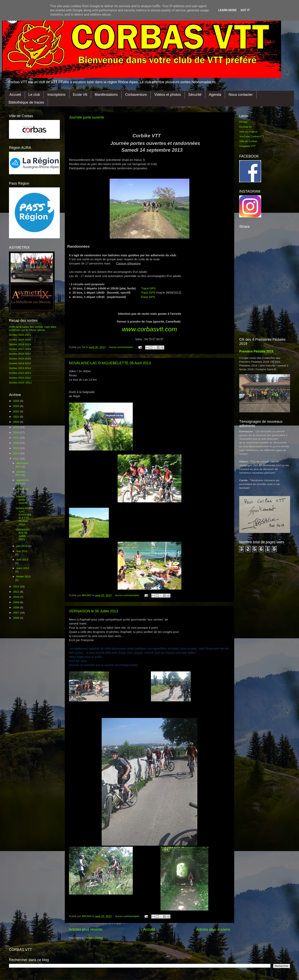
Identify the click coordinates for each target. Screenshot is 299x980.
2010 (17, 597)
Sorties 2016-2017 (20, 354)
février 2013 (23, 577)
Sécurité (195, 95)
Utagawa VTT (247, 146)
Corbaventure (136, 95)
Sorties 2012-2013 (20, 373)
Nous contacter (241, 95)
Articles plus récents (86, 929)
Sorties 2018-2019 (20, 344)
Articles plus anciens (213, 929)
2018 (17, 432)
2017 (17, 438)
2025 (17, 401)
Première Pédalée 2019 (256, 351)
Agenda (215, 95)
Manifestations (106, 95)
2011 (17, 592)
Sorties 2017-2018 (20, 349)
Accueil (15, 95)
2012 (17, 587)
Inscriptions (57, 95)
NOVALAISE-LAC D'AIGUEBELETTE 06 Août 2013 (110, 363)
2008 (17, 607)
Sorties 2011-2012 (20, 378)
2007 (17, 613)
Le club (34, 95)
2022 (17, 411)
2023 (17, 406)
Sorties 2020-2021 (20, 335)
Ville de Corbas (248, 141)
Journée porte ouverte (87, 117)
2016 (17, 443)
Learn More (227, 10)
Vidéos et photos (168, 95)
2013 (17, 459)
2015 (17, 448)
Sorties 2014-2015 (20, 363)
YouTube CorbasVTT (252, 136)
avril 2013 (22, 560)
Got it (245, 10)
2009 (17, 602)
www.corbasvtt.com (149, 329)
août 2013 (22, 489)
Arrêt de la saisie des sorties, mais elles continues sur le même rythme (33, 328)
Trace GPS (149, 288)
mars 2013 (23, 568)
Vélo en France (248, 132)
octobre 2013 (20, 473)
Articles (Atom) (94, 938)
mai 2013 (22, 551)
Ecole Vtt (80, 95)
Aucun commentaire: (122, 347)
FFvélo (243, 122)
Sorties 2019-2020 (20, 340)
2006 (17, 618)
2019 (17, 427)
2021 (17, 417)
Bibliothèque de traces (26, 102)
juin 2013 (22, 546)
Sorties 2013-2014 (20, 368)
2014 (17, 453)
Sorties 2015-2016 (20, 359)
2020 (17, 422)
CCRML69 (245, 127)
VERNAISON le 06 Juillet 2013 (93, 611)
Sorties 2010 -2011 (20, 383)
